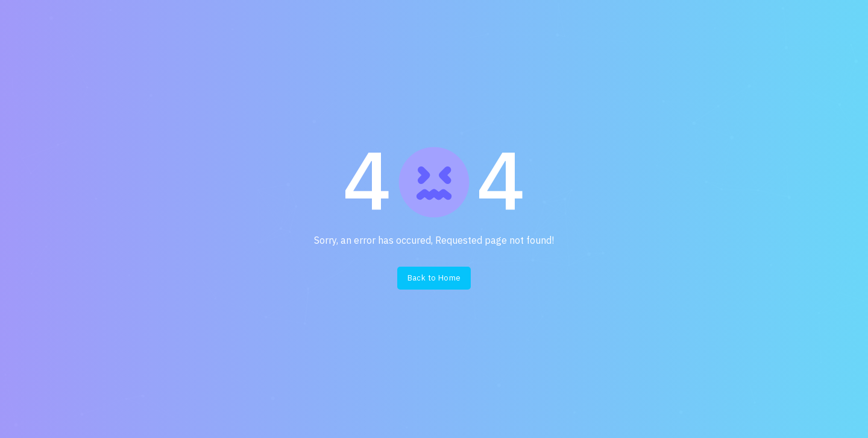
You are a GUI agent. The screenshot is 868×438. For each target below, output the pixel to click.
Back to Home (434, 278)
